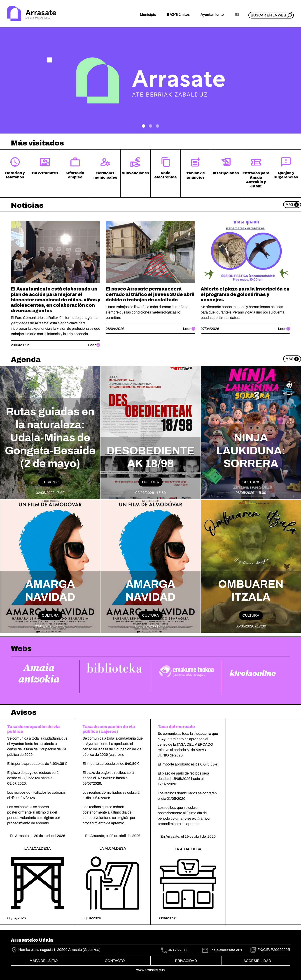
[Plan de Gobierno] (157, 126)
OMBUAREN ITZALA (251, 591)
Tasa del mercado (176, 727)
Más (292, 205)
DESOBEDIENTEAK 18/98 (150, 457)
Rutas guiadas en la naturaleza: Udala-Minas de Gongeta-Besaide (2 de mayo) (50, 438)
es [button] (237, 15)
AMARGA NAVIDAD (50, 591)
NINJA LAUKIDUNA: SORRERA (251, 451)
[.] (143, 126)
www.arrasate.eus (151, 970)
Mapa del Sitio (44, 961)
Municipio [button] (148, 15)
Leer (94, 345)
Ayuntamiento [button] (212, 15)
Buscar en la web (268, 15)
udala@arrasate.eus (222, 950)
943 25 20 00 (178, 950)
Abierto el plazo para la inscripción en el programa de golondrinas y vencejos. (245, 294)
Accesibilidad (257, 961)
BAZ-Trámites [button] (178, 15)
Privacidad (186, 961)
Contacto (115, 961)
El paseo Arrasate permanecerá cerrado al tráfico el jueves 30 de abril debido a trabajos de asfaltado (150, 294)
